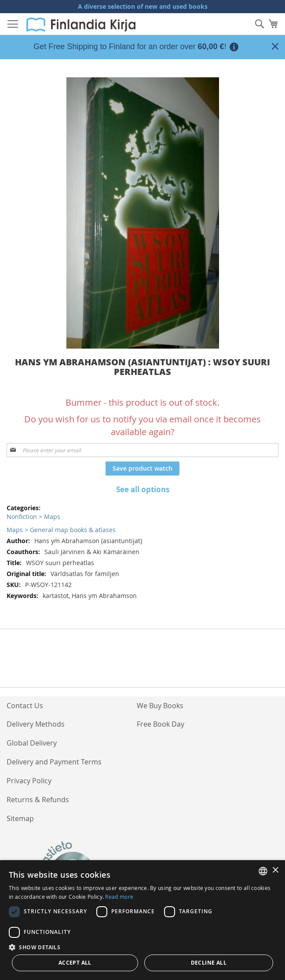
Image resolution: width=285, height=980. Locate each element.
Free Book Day (161, 724)
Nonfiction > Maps (33, 517)
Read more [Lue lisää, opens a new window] (119, 897)
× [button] (275, 870)
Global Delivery (32, 743)
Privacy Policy (29, 781)
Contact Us (25, 706)
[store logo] (81, 25)
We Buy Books (160, 706)
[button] (142, 947)
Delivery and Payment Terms (54, 762)
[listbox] (263, 871)
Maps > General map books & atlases (61, 530)
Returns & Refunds (38, 800)
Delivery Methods (36, 724)
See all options (143, 489)
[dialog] (142, 920)
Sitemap (20, 818)
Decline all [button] (209, 963)
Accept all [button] (75, 963)
